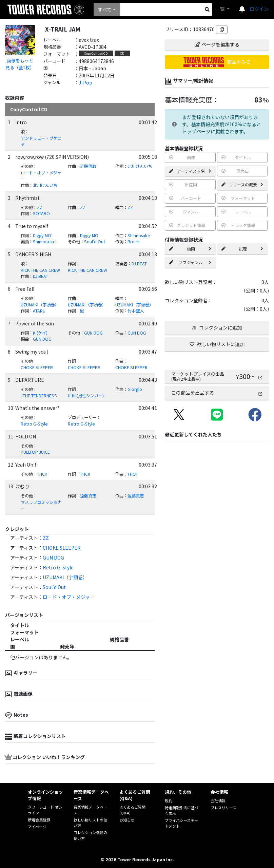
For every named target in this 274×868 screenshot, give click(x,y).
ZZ (40, 207)
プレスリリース (223, 808)
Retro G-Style (34, 424)
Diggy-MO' (43, 235)
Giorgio (135, 389)
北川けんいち (140, 166)
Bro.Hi (133, 242)
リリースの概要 (242, 184)
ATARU (39, 311)
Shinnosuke (139, 235)
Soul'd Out (95, 242)
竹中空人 (136, 311)
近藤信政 (88, 166)
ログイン (259, 9)
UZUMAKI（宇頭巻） (40, 305)
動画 (190, 249)
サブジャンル (190, 262)
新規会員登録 (39, 820)
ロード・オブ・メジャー (41, 176)
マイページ (37, 827)
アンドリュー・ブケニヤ (41, 141)
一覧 (220, 9)
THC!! (42, 474)
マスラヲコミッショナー (41, 505)
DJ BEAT (139, 264)
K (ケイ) (40, 333)
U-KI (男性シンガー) (86, 396)
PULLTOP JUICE (35, 452)
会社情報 (218, 800)
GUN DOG (93, 333)
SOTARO (41, 213)
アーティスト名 (190, 171)
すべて (105, 10)
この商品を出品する (217, 393)
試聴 (242, 249)
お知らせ (127, 820)
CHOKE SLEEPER (37, 367)
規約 (169, 800)
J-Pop (85, 82)
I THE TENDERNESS (39, 396)
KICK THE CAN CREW (40, 270)
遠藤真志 (88, 496)
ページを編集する (217, 44)
